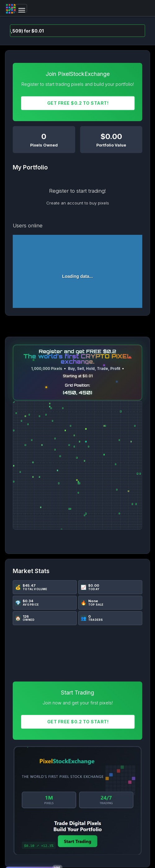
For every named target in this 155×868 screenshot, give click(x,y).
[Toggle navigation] (21, 8)
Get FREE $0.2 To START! (78, 103)
